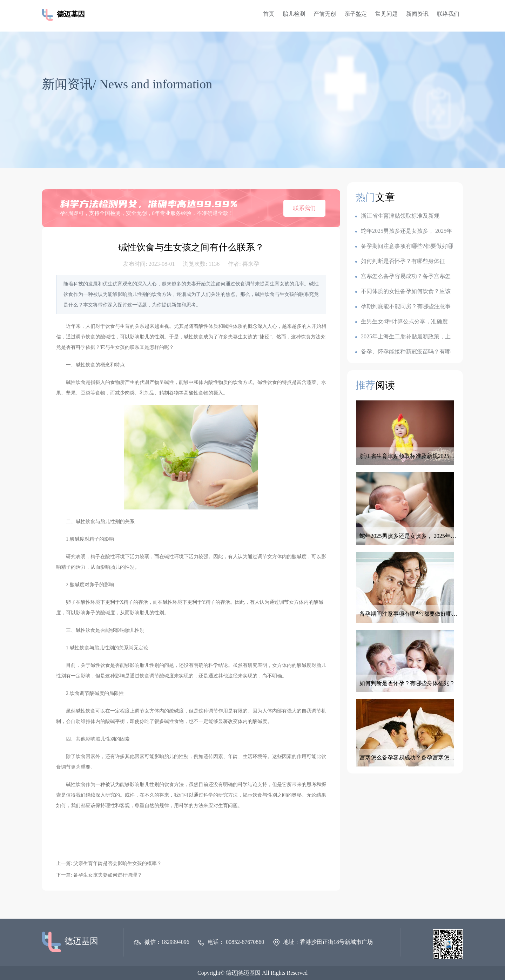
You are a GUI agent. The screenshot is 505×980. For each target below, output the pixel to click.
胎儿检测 (294, 14)
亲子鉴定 (356, 14)
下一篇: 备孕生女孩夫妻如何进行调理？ (99, 875)
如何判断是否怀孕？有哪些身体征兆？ (400, 261)
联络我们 (448, 14)
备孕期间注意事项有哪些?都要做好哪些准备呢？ (404, 246)
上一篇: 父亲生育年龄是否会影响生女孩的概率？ (109, 863)
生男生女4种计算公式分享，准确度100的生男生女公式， (402, 322)
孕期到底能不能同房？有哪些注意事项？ (403, 307)
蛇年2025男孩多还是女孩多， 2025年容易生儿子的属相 (404, 231)
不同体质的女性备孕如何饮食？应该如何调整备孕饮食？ (403, 292)
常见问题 (386, 14)
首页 (269, 14)
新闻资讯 (417, 14)
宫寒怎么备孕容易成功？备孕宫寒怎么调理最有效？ (403, 276)
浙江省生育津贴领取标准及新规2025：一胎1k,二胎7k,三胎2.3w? (397, 216)
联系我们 (304, 208)
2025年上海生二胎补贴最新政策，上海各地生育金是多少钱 (403, 337)
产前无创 (325, 14)
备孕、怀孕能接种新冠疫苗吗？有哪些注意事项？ (403, 352)
